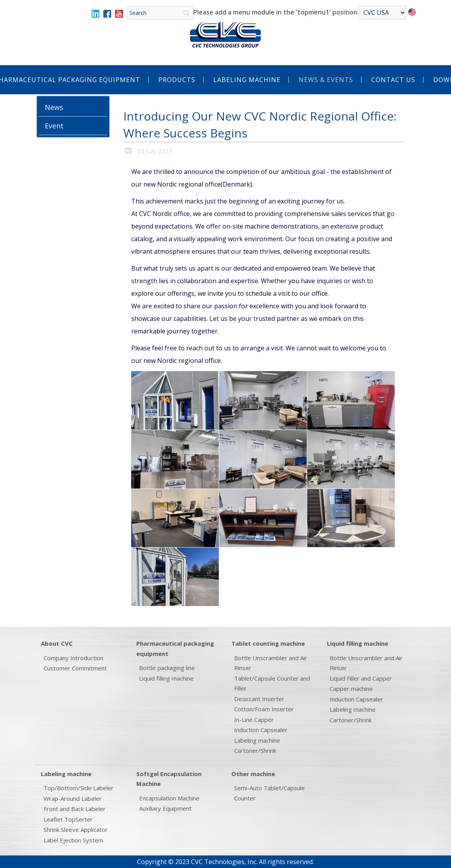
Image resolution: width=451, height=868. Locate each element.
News (54, 107)
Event (54, 126)
